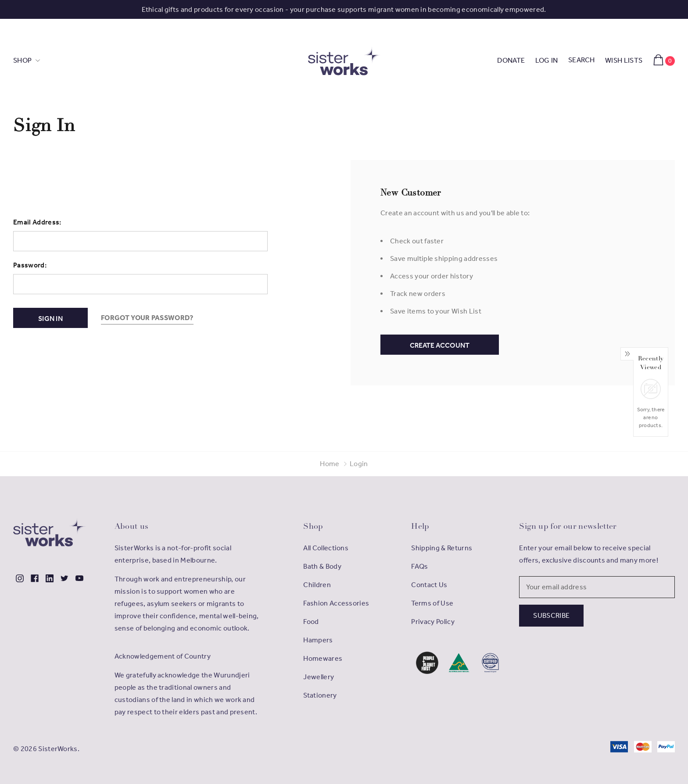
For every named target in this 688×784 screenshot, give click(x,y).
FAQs (419, 566)
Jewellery (319, 677)
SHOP (23, 60)
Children (317, 585)
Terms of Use (432, 603)
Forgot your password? (147, 318)
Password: (30, 265)
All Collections (326, 548)
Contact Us (429, 585)
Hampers (318, 640)
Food (311, 622)
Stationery (320, 695)
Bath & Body (322, 566)
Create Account (440, 345)
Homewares (323, 658)
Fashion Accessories (336, 603)
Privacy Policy (433, 622)
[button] (427, 663)
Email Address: (37, 222)
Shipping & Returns (442, 548)
